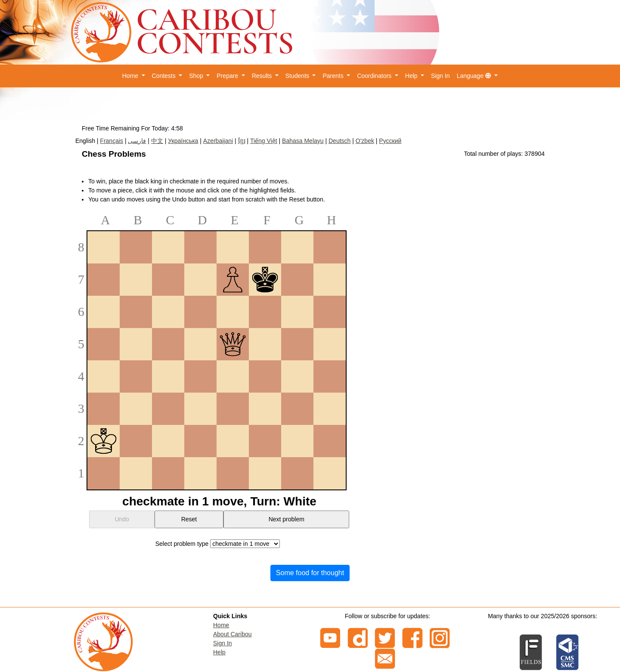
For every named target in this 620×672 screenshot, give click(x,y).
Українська (183, 141)
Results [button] (263, 76)
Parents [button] (334, 76)
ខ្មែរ (242, 141)
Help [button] (412, 76)
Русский (390, 141)
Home (221, 625)
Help (219, 652)
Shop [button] (197, 76)
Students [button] (298, 76)
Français (112, 141)
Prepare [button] (228, 76)
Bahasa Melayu (303, 141)
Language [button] (475, 76)
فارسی (137, 141)
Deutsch (339, 141)
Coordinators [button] (375, 76)
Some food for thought (310, 573)
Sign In (440, 76)
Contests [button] (165, 76)
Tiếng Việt (264, 141)
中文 (157, 141)
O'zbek (365, 141)
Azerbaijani (218, 141)
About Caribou (232, 634)
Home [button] (131, 76)
